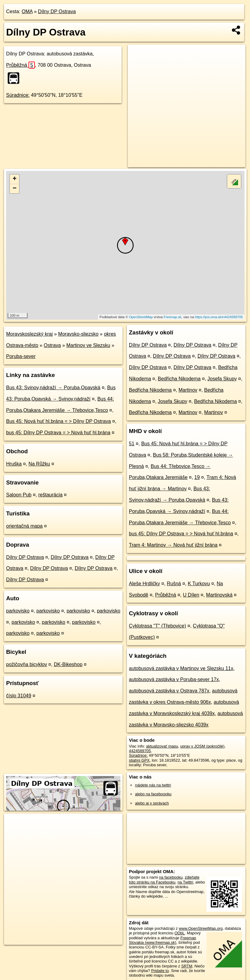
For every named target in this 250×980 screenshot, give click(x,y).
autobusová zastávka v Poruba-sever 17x (174, 679)
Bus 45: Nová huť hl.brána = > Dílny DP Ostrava (59, 421)
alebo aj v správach (152, 803)
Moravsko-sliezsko (78, 334)
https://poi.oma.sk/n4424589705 (219, 317)
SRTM (187, 966)
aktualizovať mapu (162, 746)
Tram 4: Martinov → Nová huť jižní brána (173, 545)
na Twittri (185, 882)
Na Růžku (39, 464)
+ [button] (15, 179)
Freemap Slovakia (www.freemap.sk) (163, 940)
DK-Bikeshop (68, 664)
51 (132, 444)
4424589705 (140, 751)
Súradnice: (18, 95)
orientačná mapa (24, 526)
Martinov (188, 390)
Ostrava (52, 345)
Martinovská (219, 595)
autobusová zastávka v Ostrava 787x (169, 691)
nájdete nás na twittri (153, 785)
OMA (27, 11)
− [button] (15, 189)
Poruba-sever (21, 356)
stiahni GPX (139, 760)
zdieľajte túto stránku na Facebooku (164, 880)
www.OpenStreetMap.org (201, 928)
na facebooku (171, 877)
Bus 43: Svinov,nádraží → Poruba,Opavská (53, 388)
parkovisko (18, 611)
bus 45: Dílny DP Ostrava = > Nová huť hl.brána (58, 433)
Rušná (174, 584)
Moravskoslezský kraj (29, 334)
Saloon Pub (19, 495)
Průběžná (21, 65)
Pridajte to (160, 971)
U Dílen (191, 595)
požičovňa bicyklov (27, 664)
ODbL (180, 933)
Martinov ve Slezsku (88, 345)
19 (197, 477)
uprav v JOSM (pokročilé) (202, 746)
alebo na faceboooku (153, 794)
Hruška (14, 464)
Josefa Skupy (222, 379)
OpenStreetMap (141, 317)
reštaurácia (50, 495)
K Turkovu (199, 584)
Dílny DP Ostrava (57, 11)
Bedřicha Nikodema (179, 379)
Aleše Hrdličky (144, 584)
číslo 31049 (19, 696)
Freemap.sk (172, 317)
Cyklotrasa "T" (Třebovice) (158, 626)
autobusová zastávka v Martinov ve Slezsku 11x (181, 668)
